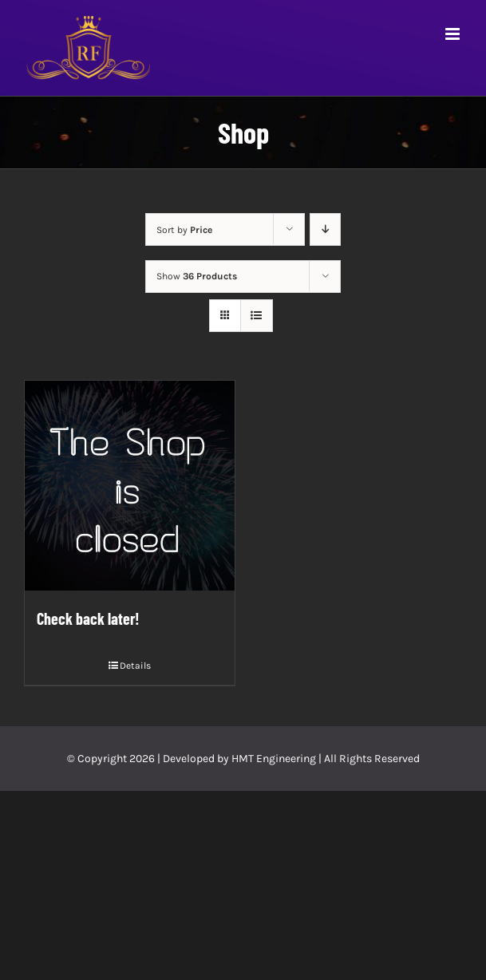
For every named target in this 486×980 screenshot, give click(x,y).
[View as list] (257, 316)
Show (197, 276)
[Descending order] (325, 229)
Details (135, 666)
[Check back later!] (130, 486)
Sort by (184, 230)
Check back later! (88, 618)
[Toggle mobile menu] (454, 34)
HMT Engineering (274, 759)
